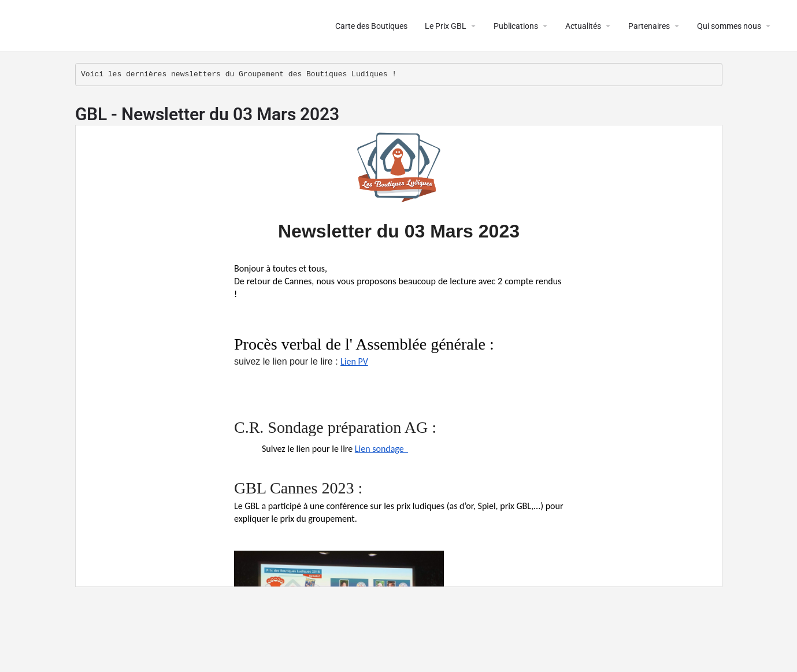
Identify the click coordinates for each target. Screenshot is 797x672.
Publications (516, 26)
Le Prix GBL (446, 26)
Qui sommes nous (729, 26)
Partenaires (649, 26)
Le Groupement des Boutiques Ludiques (151, 26)
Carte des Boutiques (371, 26)
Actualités (583, 26)
